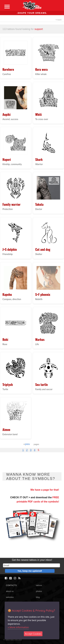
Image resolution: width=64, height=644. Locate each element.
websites (10, 597)
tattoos (39, 585)
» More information (18, 627)
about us (10, 591)
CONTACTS (11, 585)
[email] (31, 565)
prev (27, 444)
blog (38, 597)
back (59, 20)
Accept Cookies (33, 634)
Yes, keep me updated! (30, 571)
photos (39, 591)
